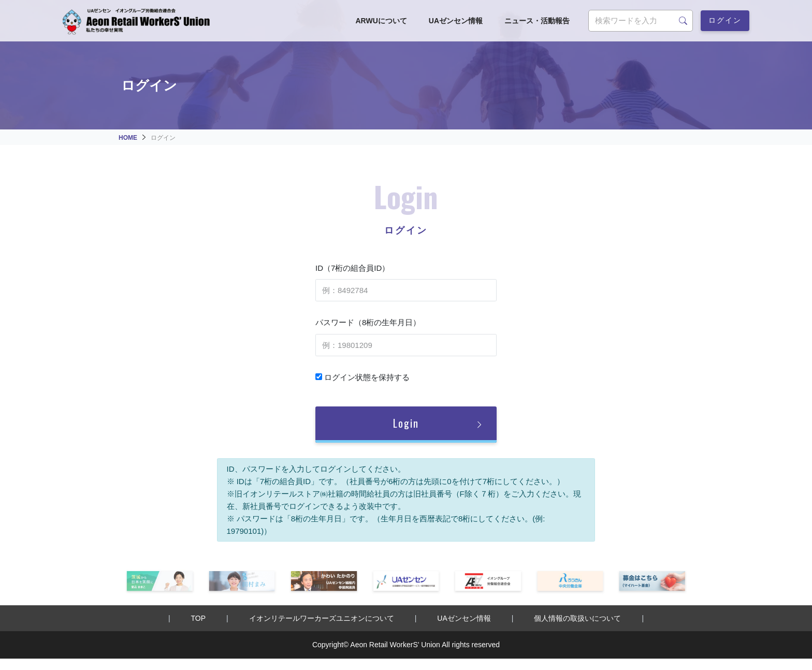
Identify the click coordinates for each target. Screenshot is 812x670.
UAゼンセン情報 (456, 21)
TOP (199, 618)
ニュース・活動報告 (537, 21)
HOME (128, 138)
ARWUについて (381, 21)
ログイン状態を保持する (363, 377)
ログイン (725, 19)
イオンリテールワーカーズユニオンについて (322, 618)
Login (406, 423)
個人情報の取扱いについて (577, 618)
